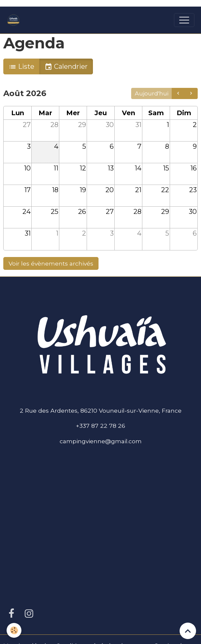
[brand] (15, 20)
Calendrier (66, 67)
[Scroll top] (188, 631)
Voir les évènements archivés (51, 263)
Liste (21, 67)
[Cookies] (14, 630)
